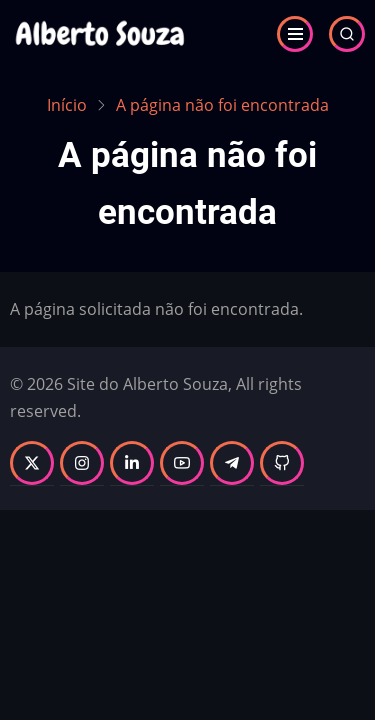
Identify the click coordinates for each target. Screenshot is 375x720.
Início (67, 105)
